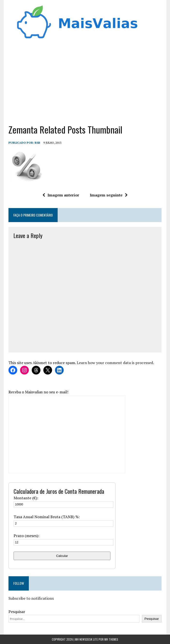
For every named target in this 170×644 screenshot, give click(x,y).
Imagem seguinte (109, 195)
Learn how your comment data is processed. (115, 363)
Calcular (62, 556)
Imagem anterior (61, 195)
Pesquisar (17, 612)
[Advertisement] (85, 80)
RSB (37, 143)
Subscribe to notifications (31, 598)
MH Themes (111, 639)
